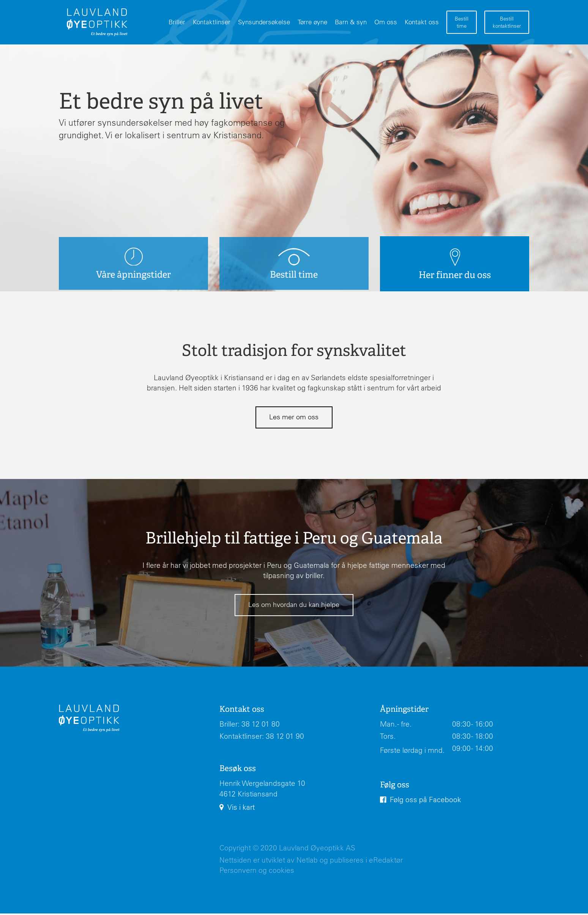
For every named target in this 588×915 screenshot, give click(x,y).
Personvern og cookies (257, 872)
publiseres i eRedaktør (366, 861)
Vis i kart (241, 809)
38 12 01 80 (261, 725)
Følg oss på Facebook (426, 801)
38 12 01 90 (285, 738)
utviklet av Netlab (290, 861)
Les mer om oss (294, 417)
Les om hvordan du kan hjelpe (294, 605)
